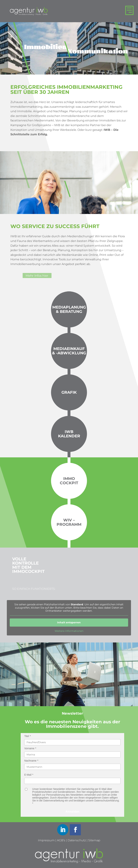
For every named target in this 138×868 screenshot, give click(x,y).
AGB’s (61, 840)
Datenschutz (77, 840)
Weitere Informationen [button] (69, 631)
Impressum (46, 840)
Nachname (30, 761)
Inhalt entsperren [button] (69, 622)
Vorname (29, 748)
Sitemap (94, 840)
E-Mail (28, 775)
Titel (27, 736)
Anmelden (73, 812)
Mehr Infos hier (48, 276)
